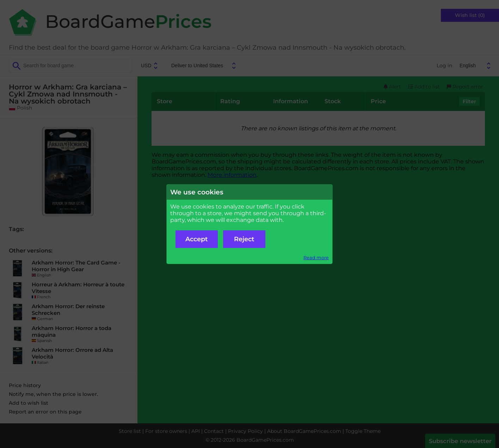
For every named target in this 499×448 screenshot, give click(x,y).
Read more (316, 258)
